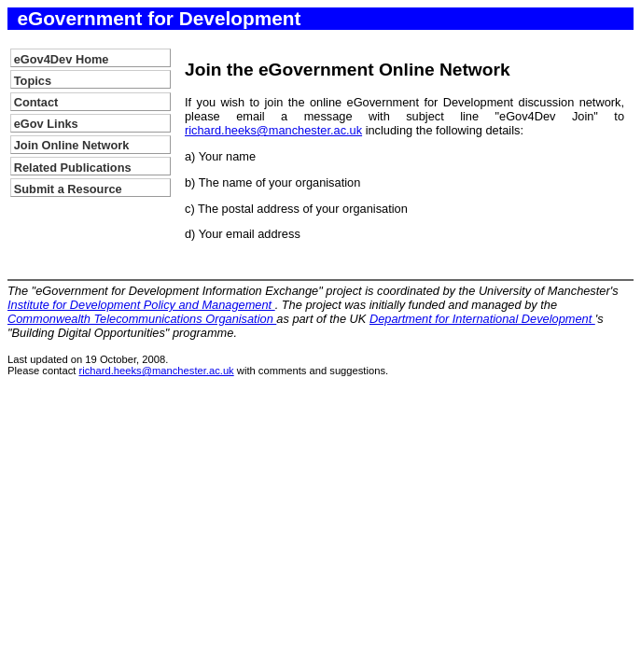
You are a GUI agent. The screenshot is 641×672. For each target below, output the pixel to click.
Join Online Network (72, 145)
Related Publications (73, 167)
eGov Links (46, 124)
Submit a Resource (68, 188)
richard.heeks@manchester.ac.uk (273, 130)
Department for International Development (482, 319)
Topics (33, 80)
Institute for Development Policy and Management (141, 305)
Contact (36, 102)
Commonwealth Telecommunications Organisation (142, 319)
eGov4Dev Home (62, 58)
